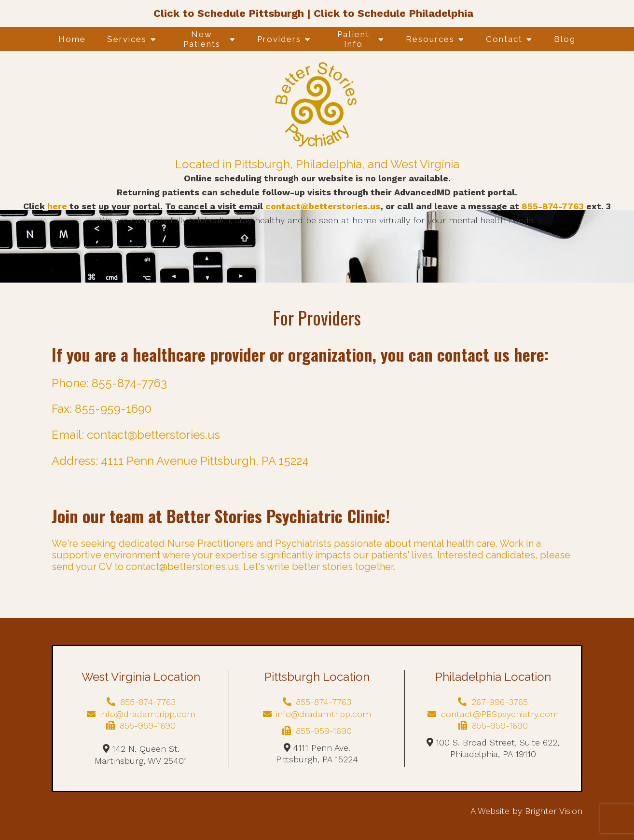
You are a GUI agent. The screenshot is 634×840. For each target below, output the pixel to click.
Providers (279, 39)
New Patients (202, 39)
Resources (430, 39)
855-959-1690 (141, 725)
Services (127, 39)
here (57, 206)
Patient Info (353, 39)
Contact (504, 39)
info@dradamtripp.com (141, 714)
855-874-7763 (554, 206)
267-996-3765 (493, 702)
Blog (565, 39)
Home (72, 39)
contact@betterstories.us (323, 206)
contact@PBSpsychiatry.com (493, 714)
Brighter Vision (554, 811)
